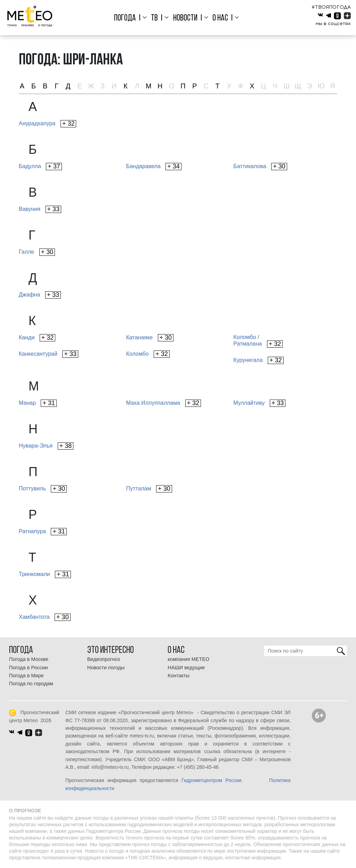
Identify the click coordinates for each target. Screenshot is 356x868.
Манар (38, 403)
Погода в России (28, 668)
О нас (220, 18)
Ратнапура (43, 532)
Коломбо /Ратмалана (258, 341)
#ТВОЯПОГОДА (331, 7)
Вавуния (40, 209)
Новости (185, 18)
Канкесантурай (48, 354)
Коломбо (148, 354)
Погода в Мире (26, 676)
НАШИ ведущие (186, 668)
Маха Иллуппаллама (164, 403)
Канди (37, 338)
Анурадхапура (47, 124)
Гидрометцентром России (211, 780)
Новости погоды (106, 668)
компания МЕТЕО (188, 659)
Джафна (40, 295)
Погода (125, 18)
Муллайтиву (259, 403)
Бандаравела (154, 167)
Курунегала (258, 360)
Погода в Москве (29, 659)
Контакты (179, 676)
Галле (37, 252)
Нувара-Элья (46, 446)
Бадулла (40, 167)
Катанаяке (150, 338)
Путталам (149, 489)
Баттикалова (260, 167)
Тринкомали (45, 574)
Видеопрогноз (104, 659)
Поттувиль (43, 489)
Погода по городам (31, 684)
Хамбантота (45, 617)
